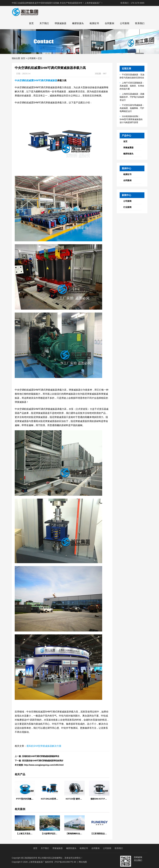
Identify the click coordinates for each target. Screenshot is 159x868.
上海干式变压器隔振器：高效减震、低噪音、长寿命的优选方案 (132, 86)
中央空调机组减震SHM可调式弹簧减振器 (36, 80)
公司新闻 (125, 23)
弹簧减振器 (60, 23)
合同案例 (109, 23)
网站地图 (83, 862)
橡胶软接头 (78, 23)
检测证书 (94, 23)
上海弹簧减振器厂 (36, 862)
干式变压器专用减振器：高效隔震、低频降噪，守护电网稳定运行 (132, 108)
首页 (31, 23)
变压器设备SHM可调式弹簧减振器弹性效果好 (43, 761)
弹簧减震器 (128, 148)
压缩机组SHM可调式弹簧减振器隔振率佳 (41, 756)
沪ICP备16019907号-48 (65, 862)
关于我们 (44, 23)
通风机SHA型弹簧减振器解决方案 (44, 746)
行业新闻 (127, 207)
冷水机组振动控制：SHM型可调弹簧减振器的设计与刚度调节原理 (131, 119)
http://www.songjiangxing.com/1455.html (44, 765)
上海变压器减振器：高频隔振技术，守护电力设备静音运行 (132, 97)
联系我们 (140, 23)
